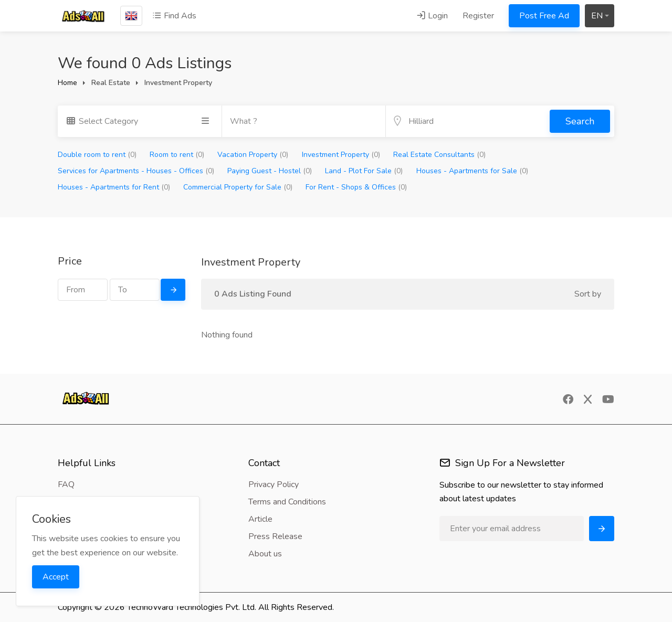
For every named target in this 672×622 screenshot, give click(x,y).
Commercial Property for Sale (238, 187)
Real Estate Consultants (439, 155)
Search (580, 121)
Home (67, 83)
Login (432, 16)
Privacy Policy (274, 484)
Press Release (275, 536)
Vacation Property (253, 155)
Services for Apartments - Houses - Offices (136, 171)
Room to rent (177, 155)
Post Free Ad (544, 16)
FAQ (66, 484)
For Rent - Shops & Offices (356, 187)
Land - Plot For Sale (364, 171)
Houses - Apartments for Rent (114, 187)
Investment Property (341, 155)
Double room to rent (97, 155)
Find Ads (174, 16)
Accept (56, 577)
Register (478, 16)
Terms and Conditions (287, 502)
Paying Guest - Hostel (270, 171)
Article (260, 519)
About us (265, 554)
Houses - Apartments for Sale (472, 171)
